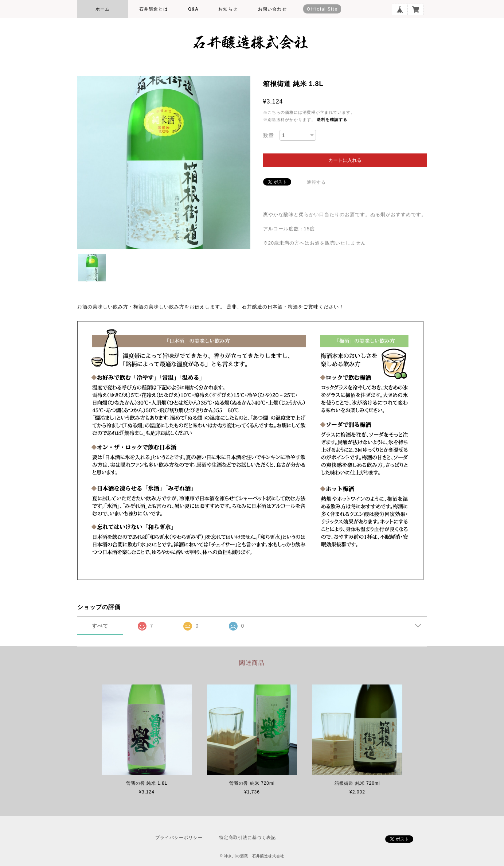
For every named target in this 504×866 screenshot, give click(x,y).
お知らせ (228, 9)
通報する (316, 182)
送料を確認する (332, 120)
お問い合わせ (272, 9)
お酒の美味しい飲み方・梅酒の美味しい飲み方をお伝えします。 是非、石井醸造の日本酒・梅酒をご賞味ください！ (211, 307)
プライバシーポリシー (179, 838)
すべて (100, 626)
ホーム (103, 9)
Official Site (322, 9)
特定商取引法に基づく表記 (247, 838)
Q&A (193, 9)
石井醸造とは (154, 9)
